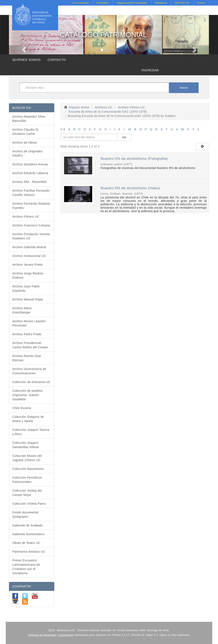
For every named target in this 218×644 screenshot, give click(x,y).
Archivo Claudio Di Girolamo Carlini (25, 132)
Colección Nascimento (28, 469)
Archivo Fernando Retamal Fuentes (31, 206)
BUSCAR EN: (22, 108)
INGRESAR (150, 70)
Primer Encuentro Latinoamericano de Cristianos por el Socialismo (26, 567)
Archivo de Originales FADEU (27, 153)
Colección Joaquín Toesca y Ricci (31, 432)
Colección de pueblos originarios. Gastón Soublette (27, 395)
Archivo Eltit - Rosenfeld (29, 182)
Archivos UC (104, 107)
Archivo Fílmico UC (132, 107)
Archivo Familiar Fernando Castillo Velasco (31, 193)
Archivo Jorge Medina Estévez (28, 275)
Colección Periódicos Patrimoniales (27, 480)
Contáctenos (66, 635)
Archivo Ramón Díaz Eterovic (27, 358)
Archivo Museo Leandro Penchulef (29, 323)
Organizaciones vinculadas (132, 3)
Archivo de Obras (25, 143)
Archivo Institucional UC (29, 256)
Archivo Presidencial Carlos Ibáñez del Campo (30, 345)
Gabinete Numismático (28, 534)
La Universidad (80, 3)
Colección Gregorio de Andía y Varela (28, 419)
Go (124, 137)
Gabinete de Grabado (28, 525)
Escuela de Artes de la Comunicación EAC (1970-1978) (108, 112)
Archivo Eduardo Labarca (30, 173)
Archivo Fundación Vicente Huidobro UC (31, 236)
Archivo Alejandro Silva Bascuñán (29, 119)
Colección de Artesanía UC (31, 382)
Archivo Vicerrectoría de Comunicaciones (29, 371)
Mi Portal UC (182, 3)
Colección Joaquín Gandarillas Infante (26, 445)
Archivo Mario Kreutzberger (22, 310)
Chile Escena (22, 408)
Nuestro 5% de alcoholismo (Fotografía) (134, 159)
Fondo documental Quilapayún (25, 514)
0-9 (63, 129)
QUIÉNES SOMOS (27, 60)
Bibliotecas (161, 3)
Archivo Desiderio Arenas (30, 164)
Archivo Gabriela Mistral (29, 247)
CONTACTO (57, 60)
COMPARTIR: (22, 586)
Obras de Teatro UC (26, 543)
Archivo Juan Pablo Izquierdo (26, 288)
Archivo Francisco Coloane (31, 225)
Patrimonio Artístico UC (29, 552)
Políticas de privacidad (42, 635)
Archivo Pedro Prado (27, 334)
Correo (201, 3)
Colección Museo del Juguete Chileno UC (27, 458)
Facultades (103, 3)
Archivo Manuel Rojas (28, 299)
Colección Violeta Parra (29, 504)
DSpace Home (79, 107)
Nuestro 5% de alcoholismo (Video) (130, 188)
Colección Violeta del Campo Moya (27, 493)
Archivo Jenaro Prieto (28, 265)
